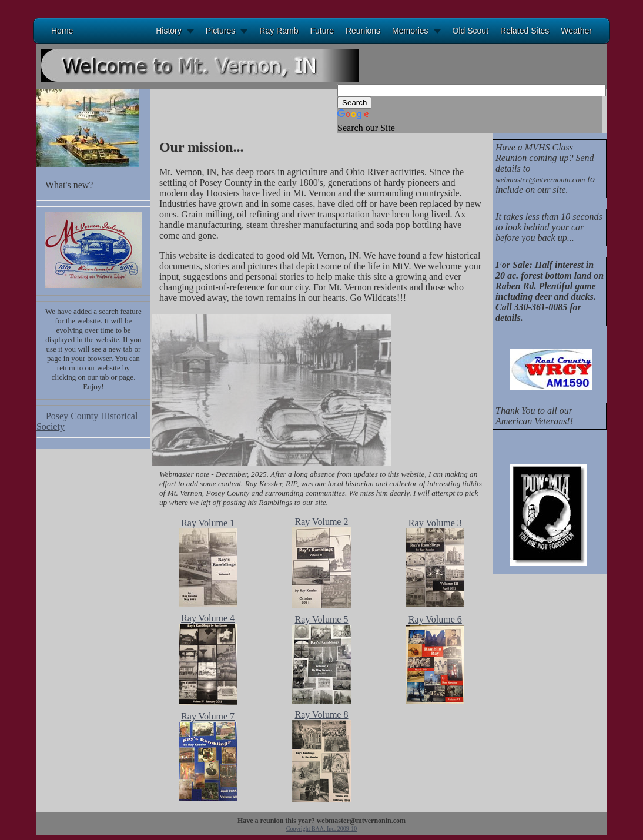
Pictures (221, 31)
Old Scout (470, 31)
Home (62, 31)
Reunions (363, 31)
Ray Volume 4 (208, 618)
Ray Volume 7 (208, 716)
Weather (576, 31)
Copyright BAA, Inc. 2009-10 (321, 829)
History (169, 31)
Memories (410, 31)
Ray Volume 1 (208, 523)
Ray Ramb (279, 31)
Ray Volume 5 (321, 619)
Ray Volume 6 (435, 619)
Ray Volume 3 (435, 523)
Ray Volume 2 (321, 522)
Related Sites (525, 31)
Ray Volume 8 (321, 714)
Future (321, 31)
